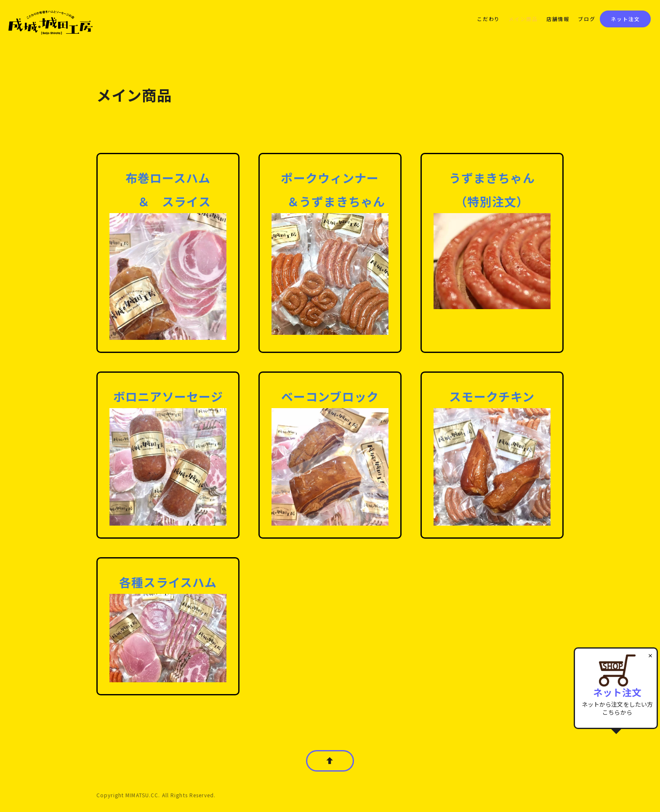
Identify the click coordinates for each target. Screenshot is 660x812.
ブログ (587, 19)
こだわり (488, 19)
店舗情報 (558, 19)
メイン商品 (523, 19)
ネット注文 (625, 19)
